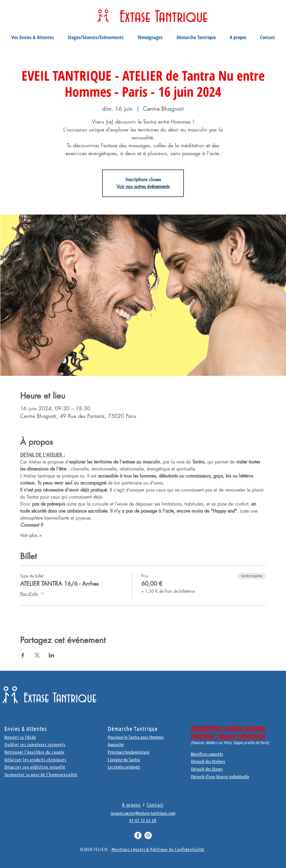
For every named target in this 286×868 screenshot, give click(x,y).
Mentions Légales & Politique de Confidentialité (158, 849)
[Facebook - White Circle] (138, 835)
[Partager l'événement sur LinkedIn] (52, 655)
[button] (33, 37)
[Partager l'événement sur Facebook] (23, 655)
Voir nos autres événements (143, 187)
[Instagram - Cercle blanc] (148, 835)
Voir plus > (31, 535)
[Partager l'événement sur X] (37, 655)
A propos (131, 805)
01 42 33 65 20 (143, 820)
